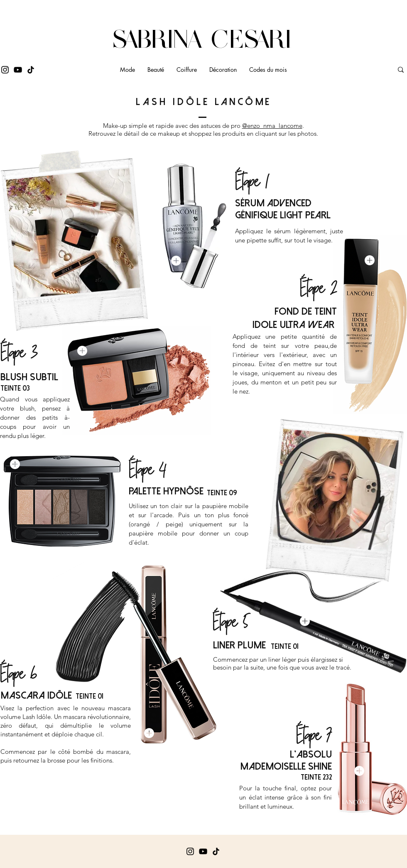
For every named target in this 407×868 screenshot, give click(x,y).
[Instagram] (5, 70)
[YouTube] (18, 70)
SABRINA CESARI (203, 39)
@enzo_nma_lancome (272, 126)
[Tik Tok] (31, 70)
